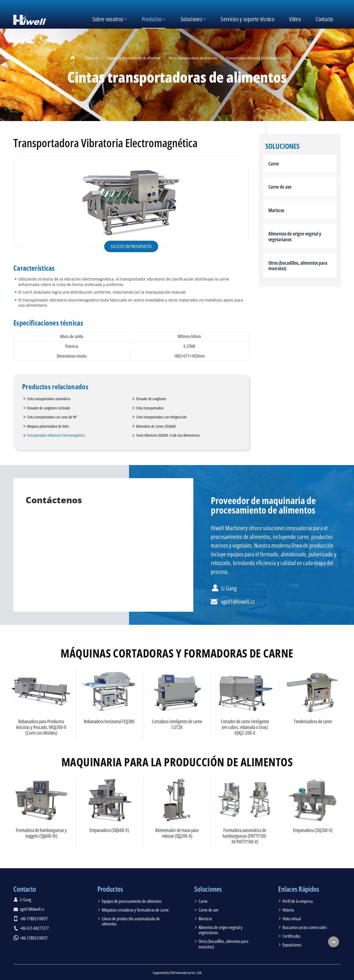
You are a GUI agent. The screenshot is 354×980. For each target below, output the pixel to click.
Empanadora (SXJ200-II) (313, 830)
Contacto (324, 19)
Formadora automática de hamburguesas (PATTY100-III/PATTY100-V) (245, 836)
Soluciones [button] (191, 19)
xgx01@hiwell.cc (238, 601)
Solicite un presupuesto (131, 246)
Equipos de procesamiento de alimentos (134, 58)
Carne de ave (280, 187)
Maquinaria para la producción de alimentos (177, 762)
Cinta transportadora (150, 408)
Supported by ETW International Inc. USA (177, 973)
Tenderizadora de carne (313, 721)
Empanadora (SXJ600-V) (109, 830)
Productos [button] (152, 19)
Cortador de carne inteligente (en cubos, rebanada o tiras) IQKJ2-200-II (245, 727)
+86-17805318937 (34, 919)
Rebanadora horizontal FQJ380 (109, 721)
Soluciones (282, 146)
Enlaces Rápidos (299, 889)
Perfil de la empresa (298, 901)
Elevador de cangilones (151, 399)
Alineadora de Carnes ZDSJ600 (156, 426)
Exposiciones (292, 945)
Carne (274, 164)
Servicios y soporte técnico (247, 19)
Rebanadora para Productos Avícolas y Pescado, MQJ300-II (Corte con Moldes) (41, 727)
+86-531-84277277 (34, 928)
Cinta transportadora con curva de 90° (52, 417)
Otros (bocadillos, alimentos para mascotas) (298, 266)
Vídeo (295, 19)
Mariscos (276, 210)
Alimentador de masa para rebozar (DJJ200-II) (177, 833)
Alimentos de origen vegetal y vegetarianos (295, 236)
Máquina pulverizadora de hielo (48, 426)
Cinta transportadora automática (49, 399)
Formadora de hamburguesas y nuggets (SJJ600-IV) (41, 833)
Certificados (291, 936)
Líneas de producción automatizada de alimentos (131, 921)
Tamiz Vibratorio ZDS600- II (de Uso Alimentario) (168, 435)
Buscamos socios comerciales (305, 927)
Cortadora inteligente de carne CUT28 (177, 724)
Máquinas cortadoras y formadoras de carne (177, 653)
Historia (288, 910)
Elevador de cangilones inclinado (49, 408)
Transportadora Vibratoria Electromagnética (56, 435)
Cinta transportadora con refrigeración (161, 417)
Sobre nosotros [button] (108, 19)
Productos (92, 58)
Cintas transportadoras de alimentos (193, 58)
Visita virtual (292, 919)
